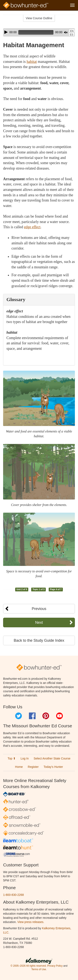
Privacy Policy (55, 966)
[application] (39, 32)
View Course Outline (39, 18)
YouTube (59, 716)
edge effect (32, 227)
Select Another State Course (52, 758)
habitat (32, 62)
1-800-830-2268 (14, 895)
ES (72, 35)
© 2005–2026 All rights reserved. (29, 966)
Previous (39, 609)
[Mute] (66, 32)
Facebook (32, 716)
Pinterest (46, 716)
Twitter (19, 716)
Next (39, 622)
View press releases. (31, 922)
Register (33, 767)
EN (72, 31)
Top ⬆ (12, 758)
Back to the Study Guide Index (39, 640)
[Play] (6, 32)
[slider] (36, 32)
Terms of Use (39, 969)
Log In (25, 758)
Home (19, 767)
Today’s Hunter (53, 767)
